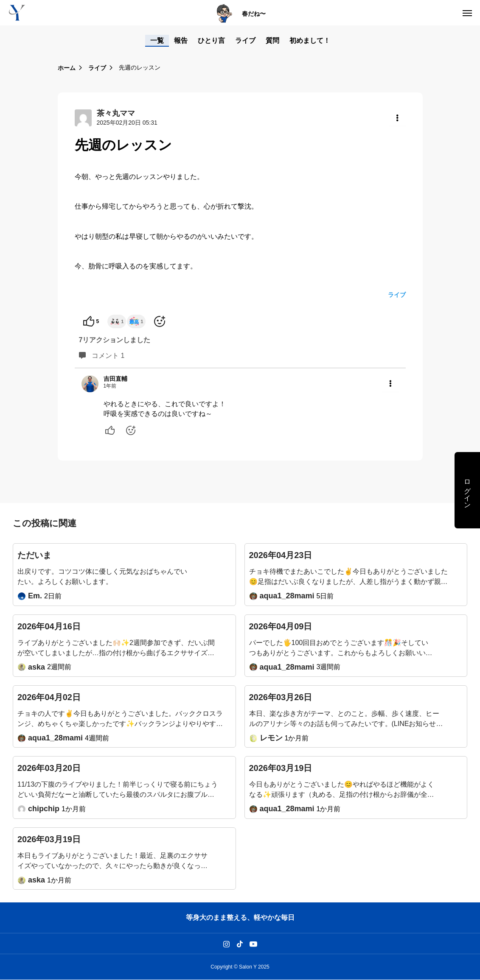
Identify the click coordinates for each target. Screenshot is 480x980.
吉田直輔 (115, 379)
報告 (181, 40)
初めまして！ (310, 40)
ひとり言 (211, 40)
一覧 (157, 40)
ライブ (245, 40)
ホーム (67, 68)
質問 (272, 40)
